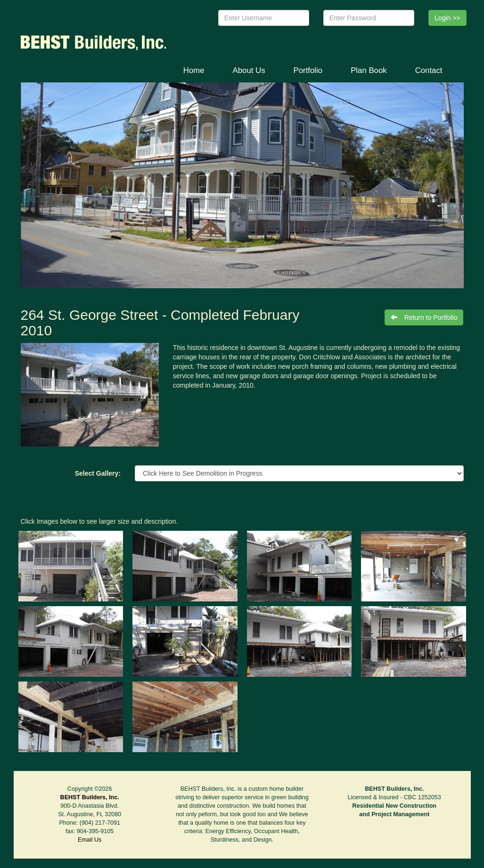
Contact (429, 70)
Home (194, 70)
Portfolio (308, 70)
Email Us (90, 840)
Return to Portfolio (424, 317)
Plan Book (369, 70)
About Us (249, 70)
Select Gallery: (98, 473)
